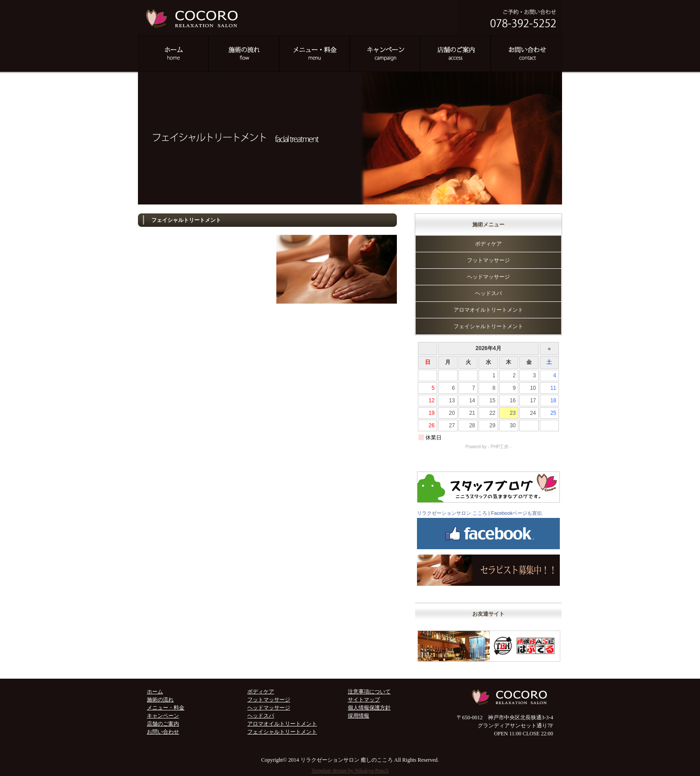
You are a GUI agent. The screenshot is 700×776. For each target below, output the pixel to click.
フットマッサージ (488, 260)
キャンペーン (163, 716)
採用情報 (358, 716)
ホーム (155, 692)
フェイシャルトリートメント (488, 326)
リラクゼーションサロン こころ (452, 513)
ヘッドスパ (488, 293)
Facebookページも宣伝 (517, 513)
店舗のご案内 (163, 724)
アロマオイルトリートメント (488, 310)
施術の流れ (160, 700)
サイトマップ (364, 700)
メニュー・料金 (166, 708)
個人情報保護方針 (369, 708)
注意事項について (369, 692)
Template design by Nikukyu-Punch (350, 771)
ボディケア (488, 244)
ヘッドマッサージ (488, 277)
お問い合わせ (163, 732)
